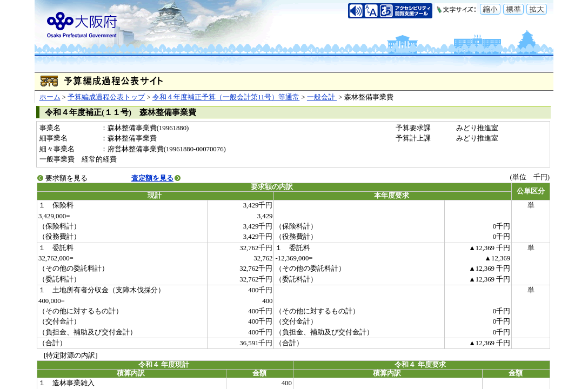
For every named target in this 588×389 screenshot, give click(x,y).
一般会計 (322, 97)
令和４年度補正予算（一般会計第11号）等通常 (226, 97)
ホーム (50, 97)
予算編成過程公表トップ (106, 97)
